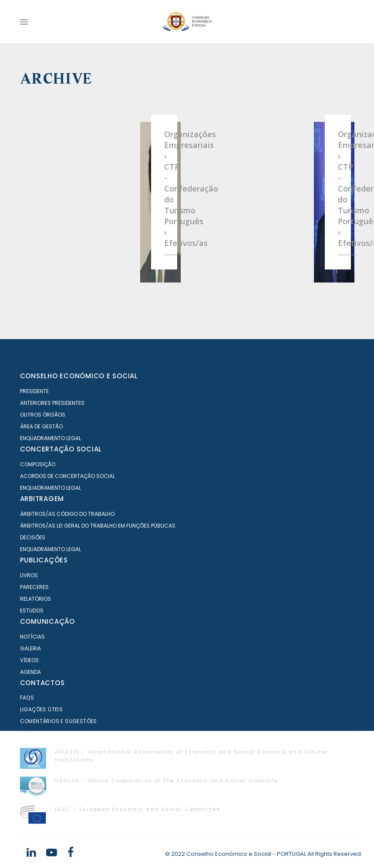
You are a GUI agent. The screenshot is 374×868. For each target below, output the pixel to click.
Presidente (34, 391)
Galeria (30, 648)
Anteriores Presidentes (52, 403)
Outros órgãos (43, 415)
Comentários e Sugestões (59, 721)
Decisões (33, 537)
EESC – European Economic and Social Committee (138, 809)
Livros (29, 575)
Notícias (32, 637)
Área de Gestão (41, 426)
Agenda (30, 672)
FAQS (27, 698)
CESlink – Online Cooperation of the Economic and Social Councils (167, 781)
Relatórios (35, 599)
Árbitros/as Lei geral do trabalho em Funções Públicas (98, 526)
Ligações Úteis (42, 709)
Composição (38, 464)
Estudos (32, 611)
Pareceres (34, 587)
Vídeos (29, 660)
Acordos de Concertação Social (67, 476)
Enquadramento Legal (51, 438)
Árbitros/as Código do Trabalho (67, 514)
